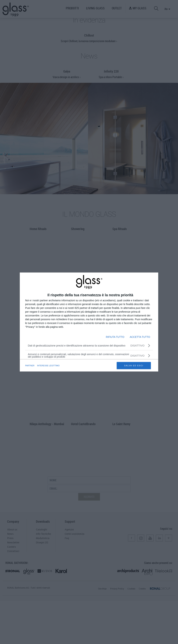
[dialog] (89, 322)
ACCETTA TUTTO (140, 337)
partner (30, 365)
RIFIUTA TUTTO (115, 337)
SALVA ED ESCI (134, 365)
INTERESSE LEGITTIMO (49, 365)
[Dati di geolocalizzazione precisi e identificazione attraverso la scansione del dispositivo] (89, 345)
